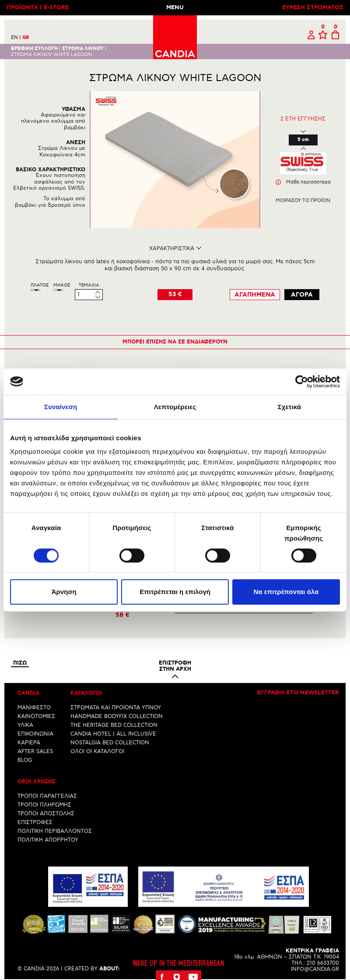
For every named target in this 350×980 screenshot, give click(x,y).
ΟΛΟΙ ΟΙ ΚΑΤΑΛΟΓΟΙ (97, 752)
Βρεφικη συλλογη (34, 49)
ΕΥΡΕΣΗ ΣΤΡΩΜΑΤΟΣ (313, 8)
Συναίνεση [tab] (61, 407)
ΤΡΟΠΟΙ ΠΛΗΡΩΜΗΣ (44, 805)
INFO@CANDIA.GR (315, 969)
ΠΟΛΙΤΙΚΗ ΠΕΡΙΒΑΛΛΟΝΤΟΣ (55, 831)
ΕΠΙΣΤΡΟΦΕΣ (35, 823)
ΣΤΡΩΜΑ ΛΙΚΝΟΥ (83, 49)
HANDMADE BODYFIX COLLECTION (117, 716)
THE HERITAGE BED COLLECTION (114, 725)
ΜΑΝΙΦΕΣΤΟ (34, 708)
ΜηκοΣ (62, 285)
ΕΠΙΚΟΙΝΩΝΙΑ (35, 734)
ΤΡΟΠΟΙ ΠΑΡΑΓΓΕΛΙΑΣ (47, 796)
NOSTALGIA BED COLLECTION (110, 743)
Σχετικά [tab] (289, 407)
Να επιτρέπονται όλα (286, 592)
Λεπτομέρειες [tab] (175, 407)
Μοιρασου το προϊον (303, 200)
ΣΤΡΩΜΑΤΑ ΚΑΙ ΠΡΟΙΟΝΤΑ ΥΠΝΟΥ (116, 708)
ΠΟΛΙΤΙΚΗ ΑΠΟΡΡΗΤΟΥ (48, 840)
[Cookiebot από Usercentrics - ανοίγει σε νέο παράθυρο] (302, 382)
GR (26, 38)
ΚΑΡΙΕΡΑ (29, 743)
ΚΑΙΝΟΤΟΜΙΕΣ (36, 716)
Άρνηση (64, 592)
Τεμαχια (89, 285)
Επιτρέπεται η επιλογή (175, 592)
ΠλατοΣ (40, 285)
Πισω (20, 663)
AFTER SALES (35, 752)
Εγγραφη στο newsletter (298, 693)
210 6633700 (323, 963)
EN (16, 37)
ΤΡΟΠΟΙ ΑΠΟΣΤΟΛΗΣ (46, 814)
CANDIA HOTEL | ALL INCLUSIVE (113, 734)
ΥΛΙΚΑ (25, 725)
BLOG (25, 760)
